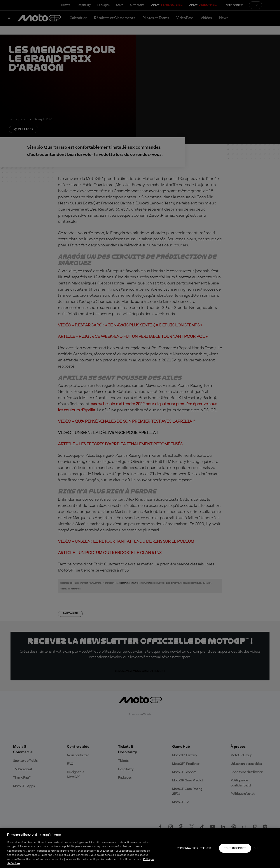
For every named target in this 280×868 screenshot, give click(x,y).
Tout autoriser (235, 848)
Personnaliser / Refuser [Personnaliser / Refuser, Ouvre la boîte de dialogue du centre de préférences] (194, 848)
